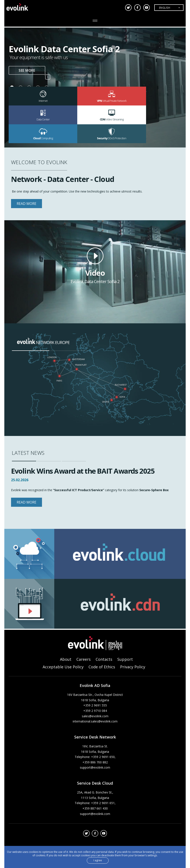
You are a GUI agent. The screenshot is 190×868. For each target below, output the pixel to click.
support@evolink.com (95, 768)
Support (125, 659)
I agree (98, 860)
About (66, 659)
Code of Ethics (102, 667)
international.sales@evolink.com (95, 721)
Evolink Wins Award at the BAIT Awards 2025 (87, 471)
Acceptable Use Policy (63, 667)
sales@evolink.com (95, 716)
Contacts (104, 659)
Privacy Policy (133, 667)
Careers (84, 659)
